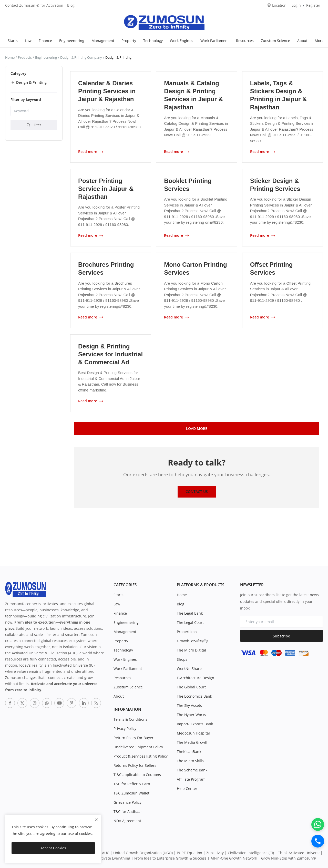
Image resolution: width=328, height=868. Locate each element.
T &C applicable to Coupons (137, 774)
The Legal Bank (190, 613)
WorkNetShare (189, 668)
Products (25, 57)
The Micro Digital (191, 650)
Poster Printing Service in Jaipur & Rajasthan (106, 188)
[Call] (318, 841)
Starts (13, 41)
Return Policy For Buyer (134, 737)
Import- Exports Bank (195, 723)
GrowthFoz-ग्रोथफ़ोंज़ (192, 640)
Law (28, 41)
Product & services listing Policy (141, 756)
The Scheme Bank (192, 769)
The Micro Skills (190, 760)
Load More (197, 428)
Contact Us (197, 491)
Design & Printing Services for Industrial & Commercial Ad (110, 354)
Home (10, 57)
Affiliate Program (191, 779)
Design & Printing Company (81, 57)
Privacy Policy (125, 728)
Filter (34, 125)
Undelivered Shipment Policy (138, 746)
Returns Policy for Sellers (135, 765)
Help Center (187, 788)
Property (129, 41)
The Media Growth (193, 742)
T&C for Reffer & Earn (132, 783)
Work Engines (182, 41)
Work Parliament (215, 41)
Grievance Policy (127, 802)
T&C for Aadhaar (128, 811)
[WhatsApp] (318, 824)
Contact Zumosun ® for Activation (34, 5)
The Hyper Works (191, 714)
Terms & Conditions (130, 719)
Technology (153, 41)
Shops (182, 659)
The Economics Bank (194, 696)
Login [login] (296, 5)
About (302, 41)
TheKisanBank (189, 751)
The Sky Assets (189, 705)
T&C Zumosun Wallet (131, 793)
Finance (45, 41)
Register (313, 5)
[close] (96, 820)
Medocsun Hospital (193, 733)
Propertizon (187, 631)
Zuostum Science (275, 41)
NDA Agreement (127, 820)
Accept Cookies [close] (53, 848)
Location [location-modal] (277, 5)
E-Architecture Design (196, 677)
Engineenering (72, 41)
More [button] (319, 41)
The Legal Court (190, 622)
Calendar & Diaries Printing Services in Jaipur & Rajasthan (107, 91)
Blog (71, 5)
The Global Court (191, 686)
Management (103, 41)
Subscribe (281, 635)
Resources (245, 41)
